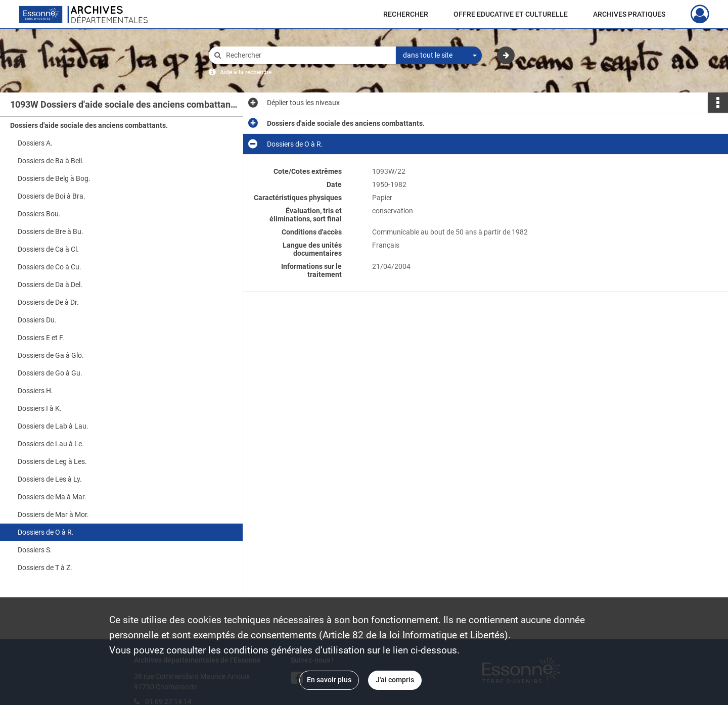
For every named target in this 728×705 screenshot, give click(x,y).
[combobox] (439, 56)
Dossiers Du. (37, 320)
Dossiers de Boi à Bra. (52, 196)
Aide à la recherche (246, 72)
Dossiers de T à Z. (45, 568)
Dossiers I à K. (40, 408)
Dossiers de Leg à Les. (52, 461)
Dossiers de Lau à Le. (51, 444)
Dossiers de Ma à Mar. (52, 497)
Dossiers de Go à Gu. (50, 373)
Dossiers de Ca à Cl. (48, 249)
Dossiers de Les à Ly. (50, 479)
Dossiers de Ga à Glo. (51, 355)
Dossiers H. (35, 391)
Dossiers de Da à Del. (50, 285)
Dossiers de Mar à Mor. (53, 514)
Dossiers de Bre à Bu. (51, 231)
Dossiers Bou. (39, 214)
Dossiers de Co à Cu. (50, 267)
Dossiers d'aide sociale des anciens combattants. (89, 125)
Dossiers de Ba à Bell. (51, 161)
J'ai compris (395, 680)
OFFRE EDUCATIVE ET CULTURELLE (511, 14)
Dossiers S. (35, 550)
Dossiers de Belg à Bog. (54, 178)
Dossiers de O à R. (46, 532)
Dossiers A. (35, 143)
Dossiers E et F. (41, 338)
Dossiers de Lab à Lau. (53, 426)
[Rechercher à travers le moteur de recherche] (307, 55)
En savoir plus (329, 680)
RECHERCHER (406, 14)
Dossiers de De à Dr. (48, 302)
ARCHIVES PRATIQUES (629, 14)
